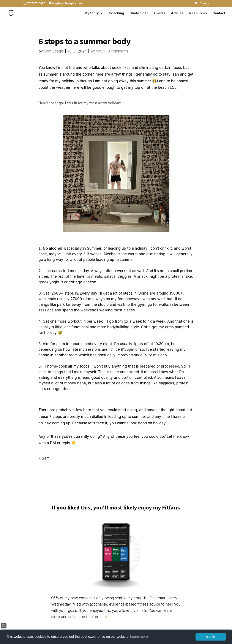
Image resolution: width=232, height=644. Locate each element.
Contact (219, 13)
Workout (97, 51)
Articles (177, 13)
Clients (160, 13)
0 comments (118, 51)
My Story (92, 13)
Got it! (211, 637)
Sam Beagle (54, 51)
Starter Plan (139, 13)
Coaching (116, 13)
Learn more (139, 637)
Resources (198, 13)
